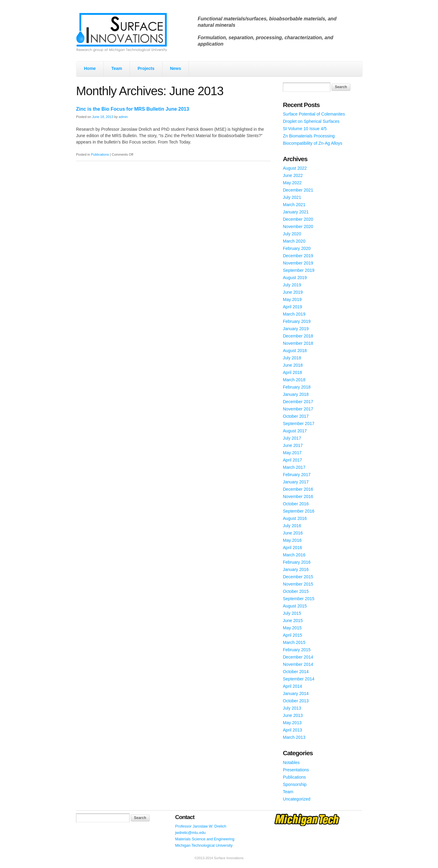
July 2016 (292, 526)
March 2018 (294, 380)
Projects (146, 68)
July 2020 (292, 234)
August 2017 (295, 431)
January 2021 (296, 212)
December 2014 (298, 657)
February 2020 (297, 248)
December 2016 (298, 489)
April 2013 (292, 730)
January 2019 (296, 329)
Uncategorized (297, 799)
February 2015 (297, 650)
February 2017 (297, 475)
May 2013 (292, 723)
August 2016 (295, 518)
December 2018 (298, 336)
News (176, 68)
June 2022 (293, 175)
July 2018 (292, 358)
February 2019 (297, 321)
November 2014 (298, 664)
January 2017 (296, 482)
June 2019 (293, 292)
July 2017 (292, 438)
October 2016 (296, 504)
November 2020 (298, 227)
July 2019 (292, 285)
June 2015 (293, 621)
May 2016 (292, 540)
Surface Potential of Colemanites (314, 114)
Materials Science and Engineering (205, 839)
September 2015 (299, 599)
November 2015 (298, 584)
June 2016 (293, 533)
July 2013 (292, 708)
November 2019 (298, 263)
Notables (291, 763)
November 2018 (298, 343)
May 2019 (292, 299)
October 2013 (296, 701)
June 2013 (293, 715)
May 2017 (292, 453)
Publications (100, 154)
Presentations (296, 770)
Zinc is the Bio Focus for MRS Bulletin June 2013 (133, 109)
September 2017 (299, 424)
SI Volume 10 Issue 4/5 (305, 129)
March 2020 (294, 241)
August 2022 (295, 168)
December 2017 (298, 402)
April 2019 (292, 307)
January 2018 (296, 394)
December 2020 (298, 219)
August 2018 (295, 351)
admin (123, 117)
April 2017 (292, 460)
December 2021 (298, 190)
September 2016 (299, 511)
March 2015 (294, 642)
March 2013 (294, 737)
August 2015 (295, 606)
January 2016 (296, 569)
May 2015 (292, 628)
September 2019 (299, 270)
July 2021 (292, 197)
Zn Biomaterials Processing (309, 136)
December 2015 (298, 577)
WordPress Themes (351, 863)
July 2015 (292, 613)
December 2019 (298, 256)
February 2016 (297, 562)
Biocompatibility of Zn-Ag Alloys (313, 143)
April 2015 (292, 635)
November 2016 (298, 496)
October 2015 (296, 591)
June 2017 (293, 445)
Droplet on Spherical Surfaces (311, 121)
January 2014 (296, 693)
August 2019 (295, 278)
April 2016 (292, 548)
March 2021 (294, 205)
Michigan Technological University (204, 846)
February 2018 (297, 387)
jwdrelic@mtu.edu (190, 833)
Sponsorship (295, 784)
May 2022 (292, 183)
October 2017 (296, 416)
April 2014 (292, 686)
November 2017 (298, 409)
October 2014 (296, 672)
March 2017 (294, 467)
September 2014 (299, 679)
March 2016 (294, 555)
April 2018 (292, 372)
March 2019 (294, 314)
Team (117, 68)
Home (90, 68)
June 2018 (293, 365)
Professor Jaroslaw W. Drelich (201, 826)
